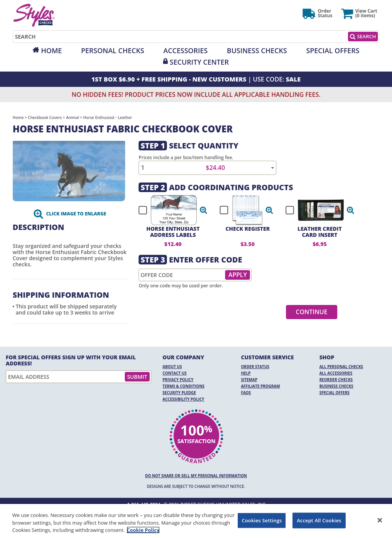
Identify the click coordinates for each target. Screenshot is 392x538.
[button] (204, 210)
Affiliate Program (260, 386)
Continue (312, 312)
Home (51, 51)
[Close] (380, 520)
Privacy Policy (178, 380)
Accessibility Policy (184, 399)
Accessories (186, 51)
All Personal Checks (341, 367)
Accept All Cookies (319, 520)
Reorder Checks (336, 380)
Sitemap (249, 380)
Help (246, 373)
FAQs (246, 393)
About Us (172, 367)
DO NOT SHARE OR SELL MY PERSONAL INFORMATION (196, 476)
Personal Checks (113, 51)
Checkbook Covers (45, 117)
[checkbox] (170, 210)
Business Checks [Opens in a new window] (257, 51)
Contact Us (175, 373)
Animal (72, 117)
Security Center (199, 62)
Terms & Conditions (184, 386)
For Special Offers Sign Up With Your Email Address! (71, 360)
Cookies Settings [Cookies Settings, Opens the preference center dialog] (262, 520)
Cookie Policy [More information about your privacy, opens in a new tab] (143, 530)
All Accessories (336, 373)
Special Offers (333, 51)
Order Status (255, 367)
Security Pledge (179, 393)
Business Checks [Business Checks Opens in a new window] (336, 386)
